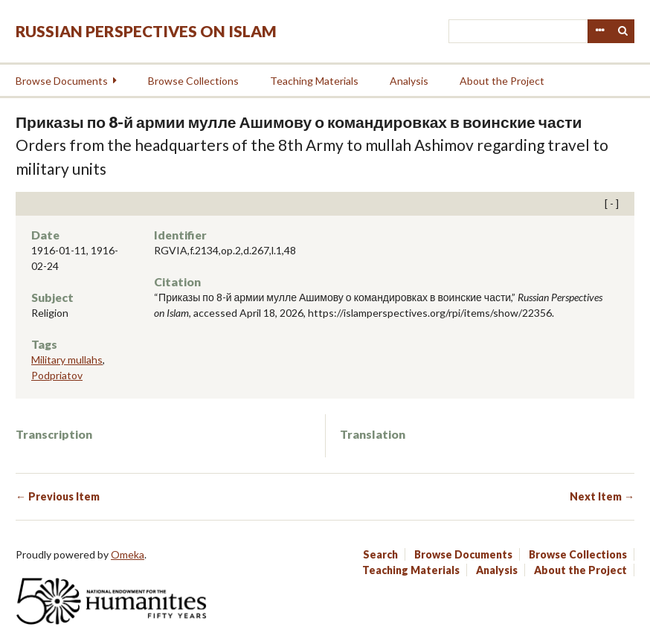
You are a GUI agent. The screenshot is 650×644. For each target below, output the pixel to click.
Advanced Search (599, 31)
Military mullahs (67, 360)
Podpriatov (57, 375)
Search (623, 31)
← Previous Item (58, 496)
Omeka (128, 554)
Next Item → (602, 496)
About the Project (502, 81)
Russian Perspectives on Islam (146, 31)
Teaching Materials (314, 81)
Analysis (409, 81)
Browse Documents (62, 81)
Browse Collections (193, 81)
